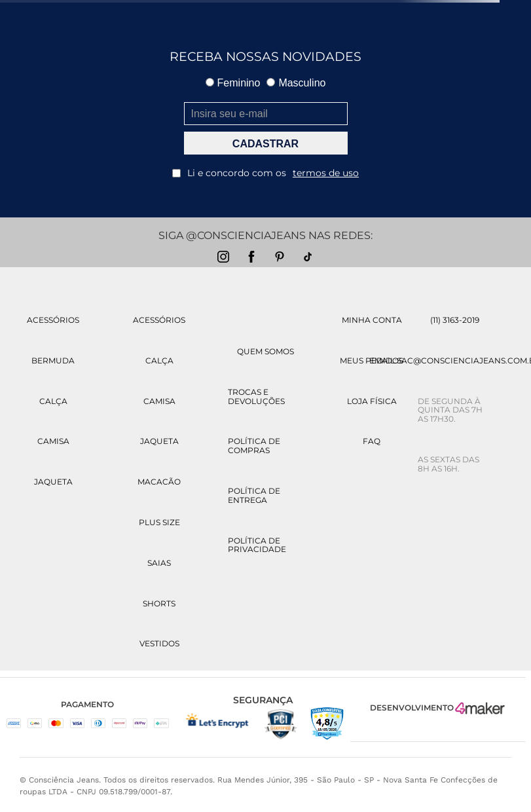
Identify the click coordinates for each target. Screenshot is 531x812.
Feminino (233, 83)
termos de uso (326, 173)
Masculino (296, 83)
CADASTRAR (265, 144)
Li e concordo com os (265, 173)
